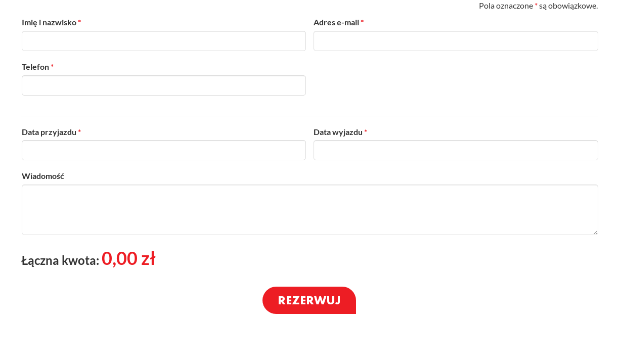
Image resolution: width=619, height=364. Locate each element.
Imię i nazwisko (51, 22)
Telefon (38, 66)
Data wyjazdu (340, 132)
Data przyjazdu (51, 132)
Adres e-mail (339, 22)
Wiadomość (43, 176)
